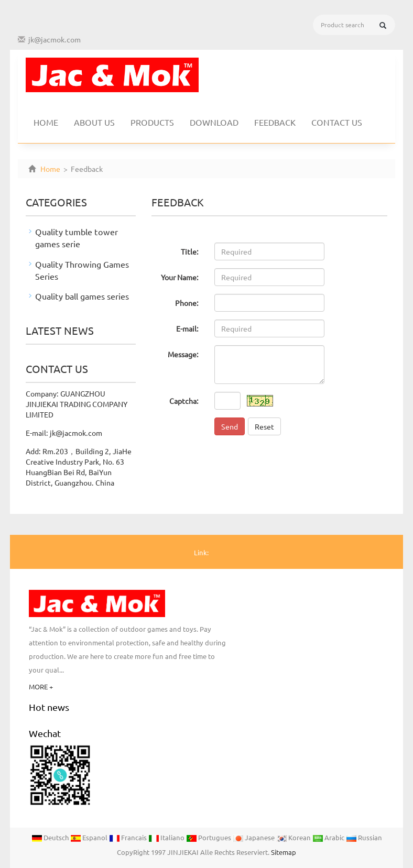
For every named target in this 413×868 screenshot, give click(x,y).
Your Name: (180, 277)
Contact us (337, 122)
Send (230, 426)
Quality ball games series (82, 296)
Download (214, 122)
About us (94, 122)
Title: (190, 251)
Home (46, 122)
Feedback (275, 122)
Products (152, 122)
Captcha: (184, 401)
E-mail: (187, 328)
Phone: (187, 303)
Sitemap (284, 852)
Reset (264, 426)
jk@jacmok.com (55, 39)
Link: (201, 552)
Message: (183, 354)
